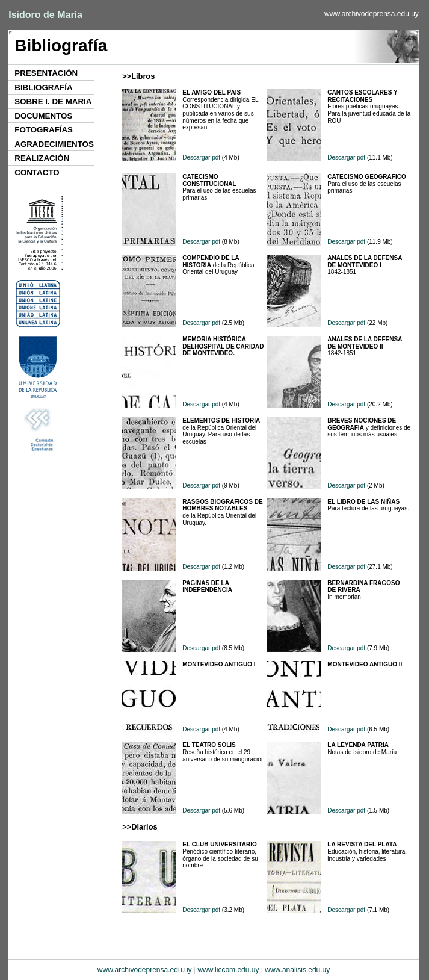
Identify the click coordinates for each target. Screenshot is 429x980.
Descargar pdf (201, 157)
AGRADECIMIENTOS (54, 144)
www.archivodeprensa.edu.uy (372, 14)
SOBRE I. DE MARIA (53, 101)
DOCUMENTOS (43, 116)
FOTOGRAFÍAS (44, 130)
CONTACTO (37, 172)
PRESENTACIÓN (46, 73)
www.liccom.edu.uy (228, 970)
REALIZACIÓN (42, 158)
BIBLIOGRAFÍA (43, 88)
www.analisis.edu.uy (297, 970)
